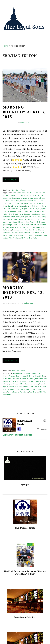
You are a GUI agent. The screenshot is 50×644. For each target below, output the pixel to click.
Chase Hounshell (26, 201)
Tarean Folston (8, 235)
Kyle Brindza (40, 222)
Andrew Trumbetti (9, 195)
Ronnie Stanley (8, 233)
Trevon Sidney (19, 235)
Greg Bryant (13, 214)
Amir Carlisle (27, 193)
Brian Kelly (25, 198)
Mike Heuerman (16, 227)
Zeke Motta (33, 238)
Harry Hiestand (24, 214)
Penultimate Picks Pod (25, 617)
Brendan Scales (14, 198)
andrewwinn (25, 123)
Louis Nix (17, 225)
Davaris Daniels (18, 206)
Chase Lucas (38, 201)
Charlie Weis (15, 201)
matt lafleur (34, 384)
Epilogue (25, 485)
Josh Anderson (30, 219)
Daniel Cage (7, 206)
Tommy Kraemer (13, 392)
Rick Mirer (11, 389)
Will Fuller (24, 238)
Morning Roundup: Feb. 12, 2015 (23, 292)
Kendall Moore (18, 222)
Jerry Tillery (42, 217)
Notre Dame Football (19, 190)
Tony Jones (24, 392)
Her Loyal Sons (25, 19)
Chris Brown (7, 203)
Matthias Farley (36, 225)
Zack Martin (7, 395)
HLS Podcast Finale (25, 528)
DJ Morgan (23, 209)
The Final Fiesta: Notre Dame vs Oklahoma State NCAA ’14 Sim (25, 573)
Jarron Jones (15, 217)
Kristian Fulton (29, 222)
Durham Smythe (34, 209)
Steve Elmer (40, 233)
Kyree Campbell (14, 384)
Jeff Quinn (33, 217)
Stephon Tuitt (29, 233)
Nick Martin (17, 230)
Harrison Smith (28, 379)
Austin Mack (17, 373)
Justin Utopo (7, 222)
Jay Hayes (24, 217)
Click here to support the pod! (17, 435)
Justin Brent (40, 219)
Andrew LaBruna (39, 193)
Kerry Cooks (35, 381)
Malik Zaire (25, 225)
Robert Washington (23, 389)
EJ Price (13, 211)
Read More (11, 180)
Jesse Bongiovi (8, 219)
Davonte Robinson (32, 206)
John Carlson (19, 219)
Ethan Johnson (22, 211)
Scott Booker (19, 233)
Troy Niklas (29, 235)
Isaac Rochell (36, 214)
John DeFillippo (24, 381)
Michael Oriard (13, 387)
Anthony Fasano (23, 195)
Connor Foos (37, 373)
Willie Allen (42, 392)
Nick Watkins (27, 230)
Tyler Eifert (38, 235)
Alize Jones (17, 193)
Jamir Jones (39, 379)
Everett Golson (34, 211)
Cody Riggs (25, 203)
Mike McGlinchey (29, 227)
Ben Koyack (27, 373)
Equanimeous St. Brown (25, 376)
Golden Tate (7, 379)
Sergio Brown (36, 389)
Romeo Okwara (38, 230)
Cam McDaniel (35, 198)
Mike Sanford (41, 227)
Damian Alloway (37, 203)
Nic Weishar (7, 230)
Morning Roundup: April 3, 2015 (24, 112)
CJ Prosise (17, 203)
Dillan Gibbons (13, 209)
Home (6, 46)
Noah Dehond (34, 387)
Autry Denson (35, 195)
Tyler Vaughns (14, 238)
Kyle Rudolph (7, 225)
